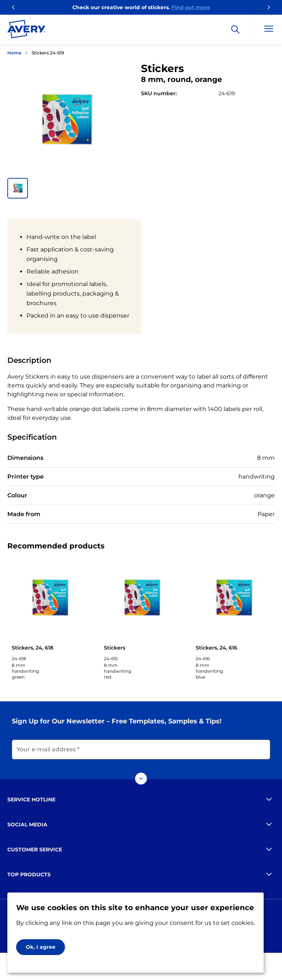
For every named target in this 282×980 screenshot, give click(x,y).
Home (14, 53)
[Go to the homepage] (26, 31)
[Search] (235, 29)
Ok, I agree (41, 947)
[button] (18, 188)
